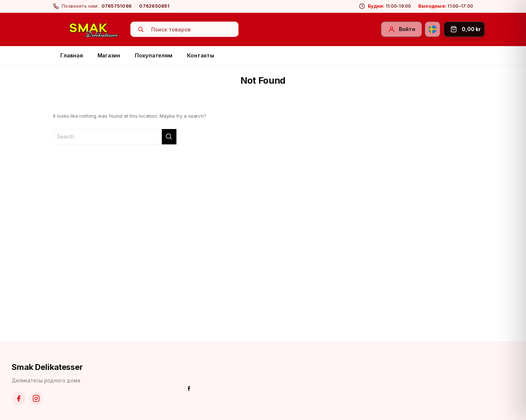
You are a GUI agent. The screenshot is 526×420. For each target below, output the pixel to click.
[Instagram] (36, 398)
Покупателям (154, 55)
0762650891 (154, 6)
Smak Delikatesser (47, 367)
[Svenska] (432, 29)
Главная (72, 55)
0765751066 (117, 6)
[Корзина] (464, 29)
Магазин (109, 55)
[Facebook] (19, 398)
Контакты (200, 55)
